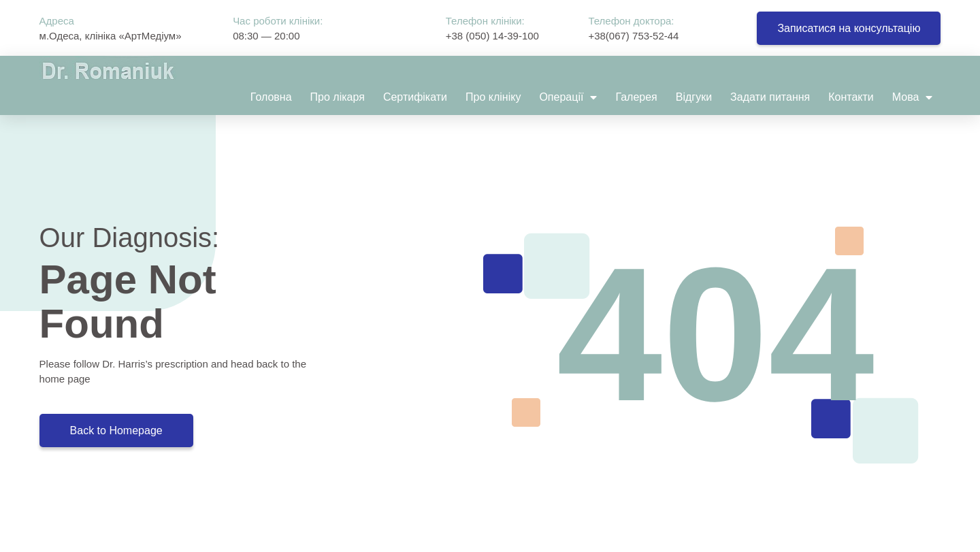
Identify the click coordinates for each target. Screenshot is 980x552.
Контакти (851, 97)
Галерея (636, 97)
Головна (271, 97)
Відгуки (694, 97)
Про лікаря (338, 97)
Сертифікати (415, 97)
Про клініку (493, 97)
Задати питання (770, 97)
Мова (913, 97)
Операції (568, 97)
